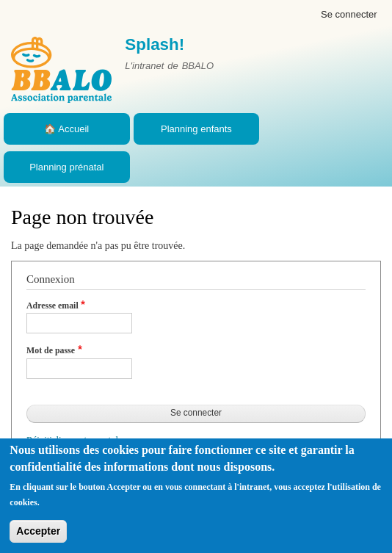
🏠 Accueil (66, 129)
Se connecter (349, 14)
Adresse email (52, 306)
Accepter (38, 531)
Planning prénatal (66, 167)
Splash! (155, 44)
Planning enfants (196, 129)
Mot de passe (51, 350)
